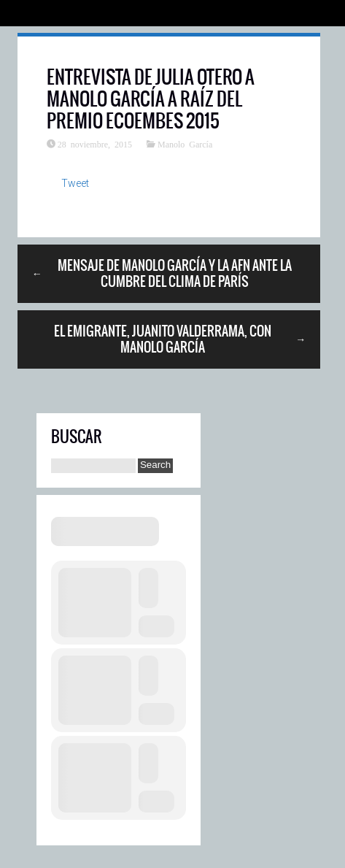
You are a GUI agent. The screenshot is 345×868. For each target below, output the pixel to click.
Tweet (75, 183)
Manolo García (185, 144)
